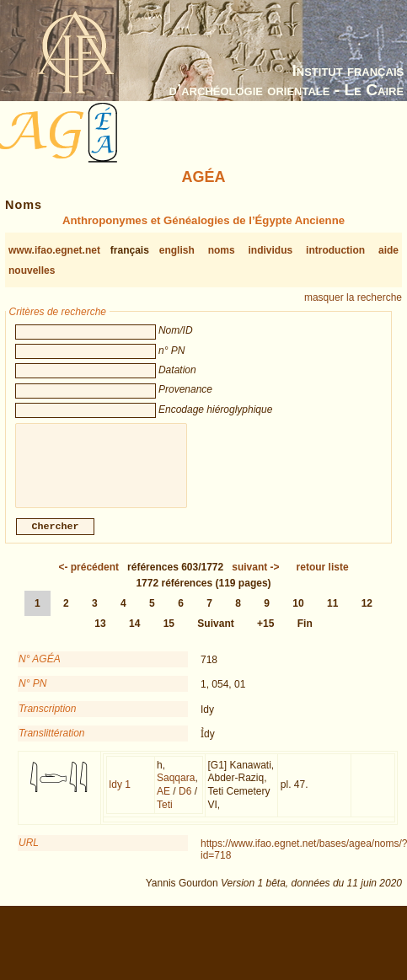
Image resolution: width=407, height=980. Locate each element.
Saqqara (176, 788)
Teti (165, 815)
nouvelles (32, 270)
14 (134, 634)
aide (388, 250)
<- (88, 577)
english (177, 250)
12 (367, 613)
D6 (185, 801)
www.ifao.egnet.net (54, 250)
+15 (265, 634)
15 (169, 634)
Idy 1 (120, 795)
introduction (335, 250)
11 (332, 613)
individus (271, 250)
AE (163, 801)
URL (29, 853)
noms (222, 250)
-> (255, 577)
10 (298, 613)
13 (100, 634)
